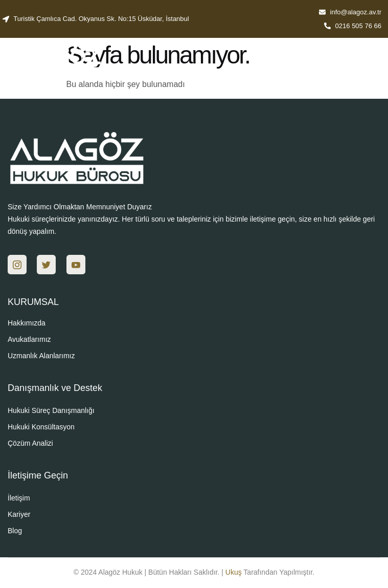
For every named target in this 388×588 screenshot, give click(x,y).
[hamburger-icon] (369, 65)
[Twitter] (46, 264)
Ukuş (234, 572)
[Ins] (17, 264)
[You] (76, 264)
